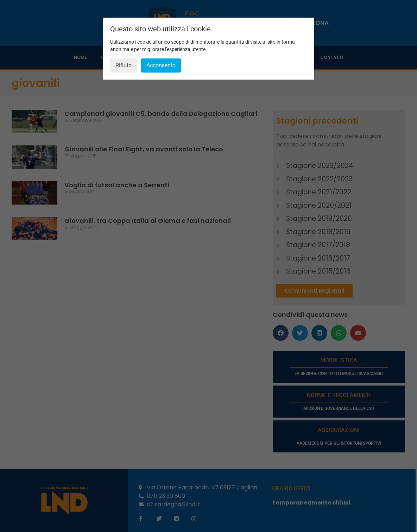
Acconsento (161, 65)
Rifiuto (124, 65)
